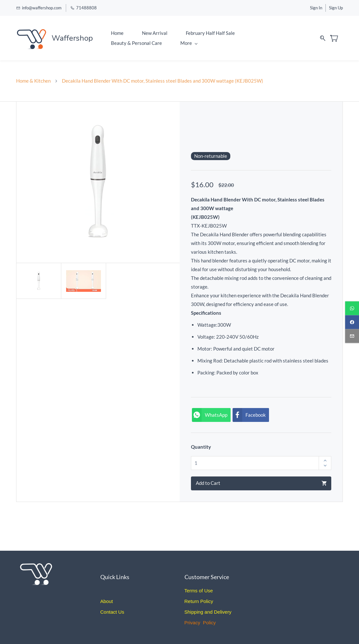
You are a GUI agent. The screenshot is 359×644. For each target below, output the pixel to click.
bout (108, 601)
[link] (38, 563)
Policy (206, 601)
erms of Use (200, 591)
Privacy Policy (200, 623)
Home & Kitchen (33, 81)
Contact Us (112, 612)
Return (192, 601)
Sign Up (336, 8)
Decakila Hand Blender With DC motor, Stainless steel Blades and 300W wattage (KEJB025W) (163, 81)
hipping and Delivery (210, 612)
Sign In (316, 8)
